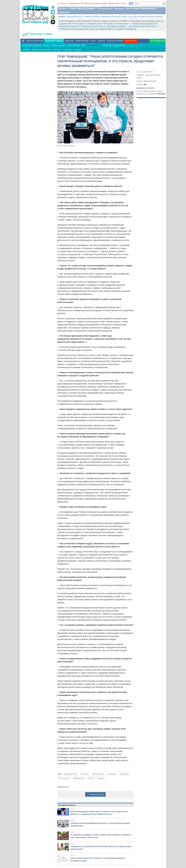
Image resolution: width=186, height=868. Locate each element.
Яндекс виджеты (101, 3)
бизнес (91, 778)
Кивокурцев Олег (71, 774)
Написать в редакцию (67, 3)
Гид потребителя (157, 41)
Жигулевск (119, 9)
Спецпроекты (131, 41)
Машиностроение (58, 45)
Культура (101, 41)
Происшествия (82, 41)
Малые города (132, 9)
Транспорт (56, 50)
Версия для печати (147, 88)
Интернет (78, 50)
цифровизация (79, 778)
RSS (81, 3)
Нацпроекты (64, 12)
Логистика (27, 50)
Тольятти (82, 9)
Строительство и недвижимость (114, 45)
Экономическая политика (32, 45)
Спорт (93, 41)
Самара (72, 9)
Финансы (47, 45)
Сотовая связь (67, 50)
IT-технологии (64, 778)
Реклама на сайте (118, 3)
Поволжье (62, 9)
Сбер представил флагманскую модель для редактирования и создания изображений (98, 29)
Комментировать (95, 794)
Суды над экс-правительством (141, 17)
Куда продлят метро (75, 17)
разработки (124, 774)
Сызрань (92, 9)
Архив (88, 3)
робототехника (98, 774)
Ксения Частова (150, 81)
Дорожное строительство (41, 50)
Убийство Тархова (92, 17)
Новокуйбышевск (105, 9)
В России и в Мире (115, 41)
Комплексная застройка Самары (114, 17)
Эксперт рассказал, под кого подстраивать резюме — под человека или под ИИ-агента (119, 26)
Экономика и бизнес (54, 41)
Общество (69, 41)
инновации (112, 774)
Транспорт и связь (41, 34)
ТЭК (83, 45)
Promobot (85, 774)
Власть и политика (35, 41)
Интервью (159, 17)
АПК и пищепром (73, 45)
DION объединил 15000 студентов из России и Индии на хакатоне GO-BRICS (95, 21)
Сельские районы (148, 9)
